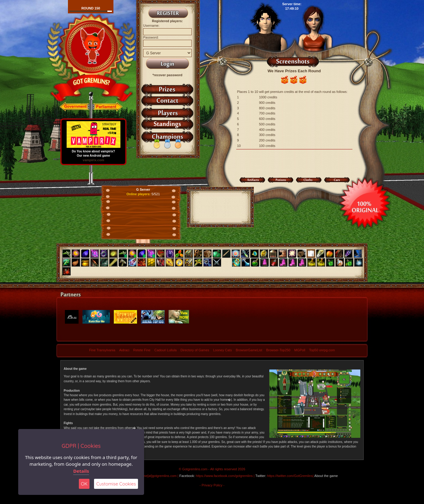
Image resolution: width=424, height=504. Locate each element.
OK (84, 484)
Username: (151, 26)
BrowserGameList (249, 350)
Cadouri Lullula (165, 350)
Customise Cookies (116, 484)
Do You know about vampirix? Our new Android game (93, 152)
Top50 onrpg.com (322, 350)
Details (81, 471)
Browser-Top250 (278, 350)
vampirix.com (94, 160)
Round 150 (91, 8)
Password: (151, 37)
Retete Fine (142, 350)
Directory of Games (195, 350)
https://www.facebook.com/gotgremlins (224, 476)
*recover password (167, 75)
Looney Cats (223, 350)
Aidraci (124, 350)
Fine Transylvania (102, 350)
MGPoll (300, 350)
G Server (143, 189)
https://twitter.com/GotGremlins (290, 476)
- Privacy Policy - (212, 485)
